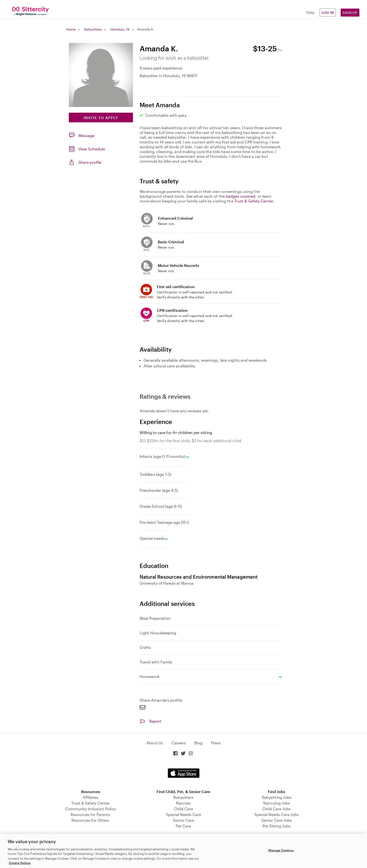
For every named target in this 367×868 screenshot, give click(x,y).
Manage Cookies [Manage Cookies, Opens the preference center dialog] (281, 850)
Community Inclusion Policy (90, 809)
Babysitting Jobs (277, 797)
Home (71, 29)
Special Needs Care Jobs (277, 814)
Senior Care (183, 820)
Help (310, 12)
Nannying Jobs (277, 803)
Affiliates (90, 797)
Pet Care (183, 826)
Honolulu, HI (120, 29)
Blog (198, 743)
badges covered (240, 196)
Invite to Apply (101, 118)
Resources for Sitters (90, 820)
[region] (183, 851)
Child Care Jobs (277, 809)
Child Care (183, 809)
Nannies (183, 803)
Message (86, 135)
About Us (155, 743)
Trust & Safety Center (254, 201)
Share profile (90, 162)
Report (151, 721)
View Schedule (92, 149)
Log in (328, 13)
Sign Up (350, 13)
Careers (179, 743)
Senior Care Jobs (277, 820)
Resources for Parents (90, 814)
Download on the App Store (184, 773)
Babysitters (93, 29)
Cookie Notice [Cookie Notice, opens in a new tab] (20, 863)
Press (216, 743)
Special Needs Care (183, 814)
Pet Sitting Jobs (277, 826)
